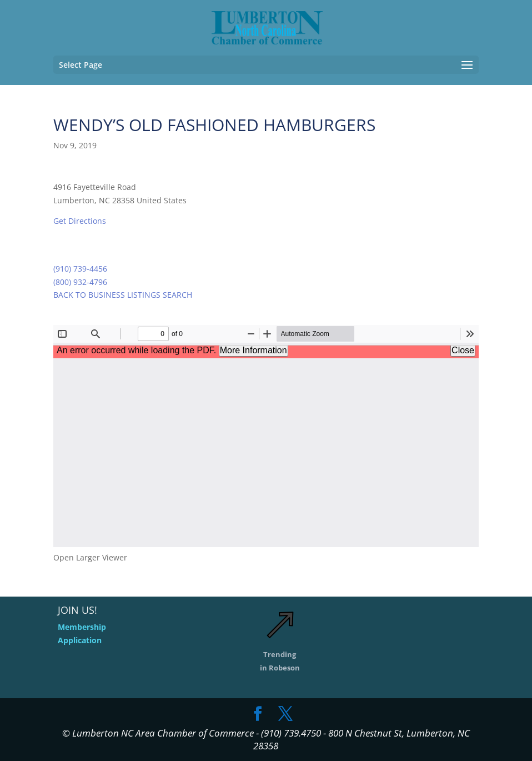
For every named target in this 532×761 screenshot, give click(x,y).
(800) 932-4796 (80, 282)
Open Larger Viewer (90, 557)
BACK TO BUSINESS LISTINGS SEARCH (123, 295)
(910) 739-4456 (80, 269)
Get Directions (80, 221)
